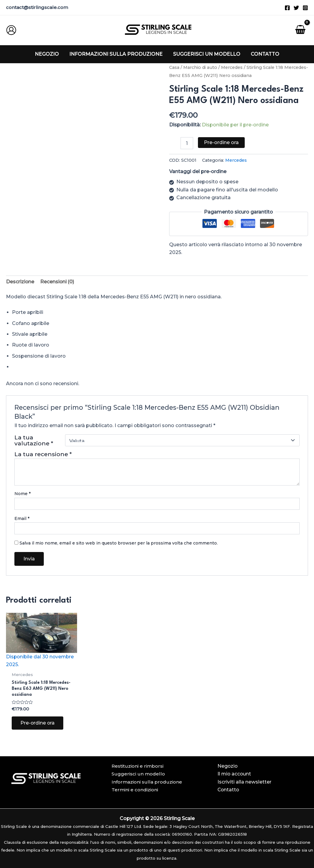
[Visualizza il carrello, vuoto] (300, 30)
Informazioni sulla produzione (147, 782)
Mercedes (232, 67)
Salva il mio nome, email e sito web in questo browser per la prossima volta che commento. (119, 543)
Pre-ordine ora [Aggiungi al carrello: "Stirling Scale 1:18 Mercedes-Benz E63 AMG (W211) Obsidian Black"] (38, 724)
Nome (22, 494)
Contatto (229, 790)
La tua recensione (43, 454)
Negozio (228, 766)
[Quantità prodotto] (187, 143)
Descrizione (20, 282)
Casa (174, 67)
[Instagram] (305, 8)
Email (22, 518)
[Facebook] (287, 8)
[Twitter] (296, 8)
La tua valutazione (34, 440)
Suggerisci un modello (138, 774)
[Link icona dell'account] (11, 30)
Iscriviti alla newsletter (244, 782)
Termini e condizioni (135, 790)
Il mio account (235, 774)
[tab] (20, 282)
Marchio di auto (200, 67)
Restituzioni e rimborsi (138, 766)
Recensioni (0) (58, 282)
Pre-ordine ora (221, 142)
